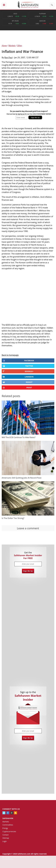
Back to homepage (10, 355)
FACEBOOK (18, 360)
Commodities (8, 825)
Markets (6, 822)
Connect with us (11, 809)
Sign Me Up (28, 571)
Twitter (18, 366)
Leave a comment (28, 528)
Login (5, 841)
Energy (5, 828)
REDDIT (18, 382)
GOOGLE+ (18, 371)
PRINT (17, 388)
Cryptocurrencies (9, 831)
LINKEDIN (18, 377)
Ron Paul (9, 57)
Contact (5, 835)
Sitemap (6, 838)
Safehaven (8, 818)
